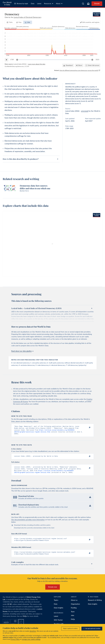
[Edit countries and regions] (90, 22)
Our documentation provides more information (28, 522)
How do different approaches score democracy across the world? (79, 70)
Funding (74, 611)
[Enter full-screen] (92, 65)
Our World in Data (7, 4)
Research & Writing (95, 603)
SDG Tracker (58, 623)
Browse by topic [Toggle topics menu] (21, 4)
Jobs (73, 619)
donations (33, 631)
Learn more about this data (37, 64)
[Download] (68, 65)
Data (33, 4)
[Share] (79, 65)
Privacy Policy (15, 639)
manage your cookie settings (31, 639)
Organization (75, 607)
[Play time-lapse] (7, 60)
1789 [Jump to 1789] (12, 60)
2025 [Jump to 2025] (97, 60)
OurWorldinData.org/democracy (14, 66)
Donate (97, 4)
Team (73, 615)
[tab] (10, 22)
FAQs (25, 619)
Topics (56, 603)
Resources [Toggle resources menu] (49, 4)
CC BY (27, 66)
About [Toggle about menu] (59, 4)
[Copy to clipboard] (87, 428)
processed (85, 111)
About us (74, 603)
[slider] (17, 60)
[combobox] (83, 4)
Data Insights (59, 611)
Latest (39, 4)
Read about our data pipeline (22, 351)
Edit (91, 22)
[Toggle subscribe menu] (88, 4)
